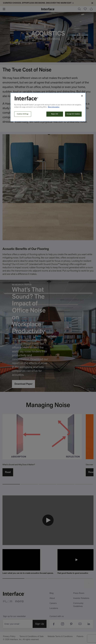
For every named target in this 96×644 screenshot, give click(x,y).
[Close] (82, 96)
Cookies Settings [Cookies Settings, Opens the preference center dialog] (23, 114)
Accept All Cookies (73, 114)
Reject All (55, 114)
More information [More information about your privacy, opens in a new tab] (54, 107)
